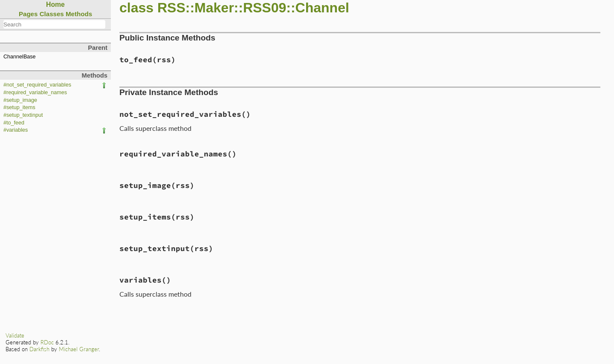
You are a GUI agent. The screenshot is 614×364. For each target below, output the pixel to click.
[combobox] (54, 24)
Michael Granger (79, 349)
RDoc (47, 342)
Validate (15, 335)
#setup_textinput (23, 115)
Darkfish (39, 349)
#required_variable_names (35, 92)
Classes (52, 14)
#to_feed (14, 123)
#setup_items (19, 107)
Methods (79, 14)
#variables (16, 130)
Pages (28, 14)
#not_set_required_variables (37, 85)
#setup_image (20, 100)
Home (55, 4)
